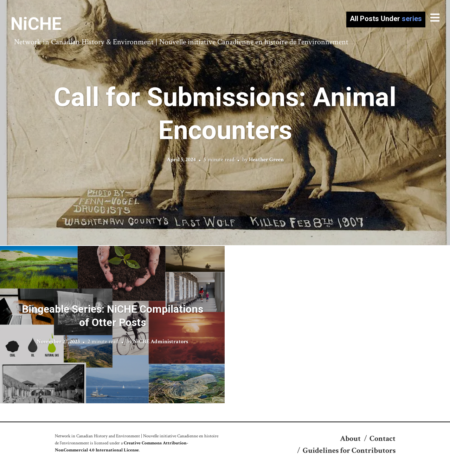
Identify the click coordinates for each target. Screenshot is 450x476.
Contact (382, 439)
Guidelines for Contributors (349, 451)
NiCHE (36, 24)
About (350, 439)
